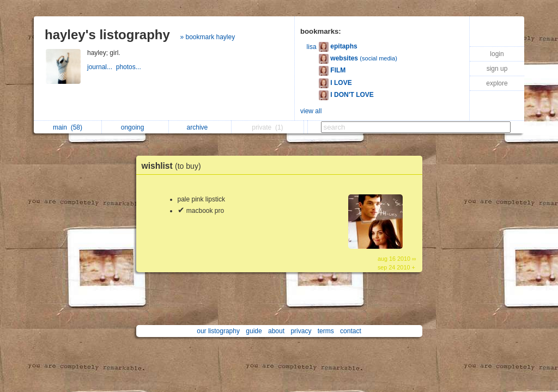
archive (200, 127)
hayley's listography (107, 35)
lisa (312, 47)
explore (497, 83)
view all (311, 111)
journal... (102, 67)
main (68, 127)
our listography (218, 331)
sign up (497, 69)
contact (351, 331)
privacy (301, 331)
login (497, 54)
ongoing (135, 127)
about (276, 331)
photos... (129, 67)
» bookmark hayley (207, 37)
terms (326, 331)
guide (254, 331)
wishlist (174, 166)
